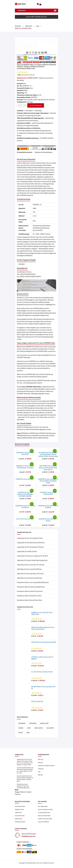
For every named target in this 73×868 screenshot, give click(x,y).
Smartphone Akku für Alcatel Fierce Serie (29, 600)
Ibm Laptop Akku (43, 806)
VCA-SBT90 (50, 728)
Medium (23, 792)
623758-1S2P (44, 723)
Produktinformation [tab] (25, 152)
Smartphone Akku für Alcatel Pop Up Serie (30, 591)
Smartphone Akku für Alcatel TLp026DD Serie (31, 587)
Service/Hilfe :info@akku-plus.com (37, 17)
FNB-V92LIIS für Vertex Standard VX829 (44, 642)
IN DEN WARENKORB (36, 106)
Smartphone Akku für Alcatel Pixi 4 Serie (29, 596)
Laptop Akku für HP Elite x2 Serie (27, 552)
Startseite (18, 26)
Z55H (28, 733)
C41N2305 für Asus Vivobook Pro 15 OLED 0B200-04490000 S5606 (48, 481)
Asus (38, 26)
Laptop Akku (19, 819)
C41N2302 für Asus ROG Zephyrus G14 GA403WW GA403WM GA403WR (25, 494)
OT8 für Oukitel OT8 (37, 702)
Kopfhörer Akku (19, 809)
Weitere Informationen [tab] (44, 152)
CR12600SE (33, 723)
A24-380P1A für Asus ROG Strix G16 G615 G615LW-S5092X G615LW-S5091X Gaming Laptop (48, 454)
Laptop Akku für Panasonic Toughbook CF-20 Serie (32, 556)
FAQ (39, 772)
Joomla (28, 792)
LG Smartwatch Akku (44, 813)
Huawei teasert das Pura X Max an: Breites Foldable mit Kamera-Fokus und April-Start (25, 779)
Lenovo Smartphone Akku (45, 809)
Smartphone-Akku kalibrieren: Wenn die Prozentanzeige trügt (23, 786)
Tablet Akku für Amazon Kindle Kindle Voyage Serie (32, 560)
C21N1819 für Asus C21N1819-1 (25, 479)
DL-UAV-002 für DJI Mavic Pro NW (42, 672)
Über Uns (41, 759)
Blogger (17, 792)
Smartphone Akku (20, 822)
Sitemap (40, 775)
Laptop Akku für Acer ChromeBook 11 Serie (30, 538)
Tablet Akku (29, 26)
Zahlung (40, 763)
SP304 (21, 733)
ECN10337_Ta (27, 86)
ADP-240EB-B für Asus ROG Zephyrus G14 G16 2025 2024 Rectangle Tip (48, 468)
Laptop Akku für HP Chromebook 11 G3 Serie (30, 547)
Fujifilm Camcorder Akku (45, 819)
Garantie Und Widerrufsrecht (46, 766)
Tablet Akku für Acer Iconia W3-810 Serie (29, 569)
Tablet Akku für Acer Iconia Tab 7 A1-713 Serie (31, 565)
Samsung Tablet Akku (44, 816)
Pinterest (18, 794)
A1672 (29, 728)
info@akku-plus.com (29, 836)
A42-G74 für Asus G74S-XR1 (25, 519)
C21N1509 (22, 264)
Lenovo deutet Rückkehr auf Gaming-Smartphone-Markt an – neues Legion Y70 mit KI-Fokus (25, 770)
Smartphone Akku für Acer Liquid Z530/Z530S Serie (33, 583)
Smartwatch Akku (20, 806)
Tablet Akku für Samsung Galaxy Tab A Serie (30, 574)
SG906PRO (22, 723)
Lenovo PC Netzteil (43, 822)
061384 (21, 728)
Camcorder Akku (20, 816)
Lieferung (41, 769)
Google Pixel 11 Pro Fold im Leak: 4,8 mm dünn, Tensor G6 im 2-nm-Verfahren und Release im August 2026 (25, 762)
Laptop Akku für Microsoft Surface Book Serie (31, 543)
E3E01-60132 (38, 728)
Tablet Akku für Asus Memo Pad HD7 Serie (30, 578)
